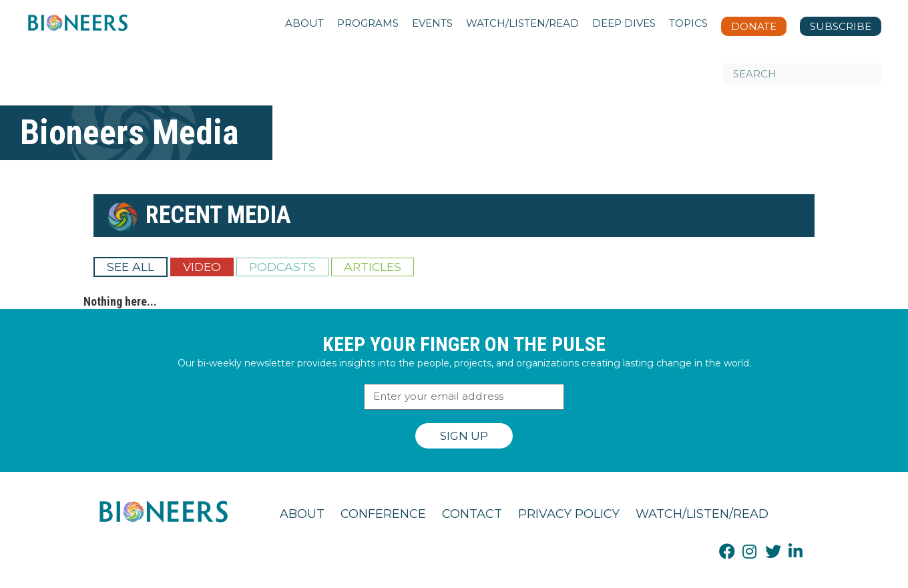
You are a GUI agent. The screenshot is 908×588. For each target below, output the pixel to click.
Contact (472, 514)
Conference (383, 514)
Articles (373, 267)
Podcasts (282, 267)
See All (131, 267)
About (302, 514)
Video (202, 267)
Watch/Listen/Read (702, 514)
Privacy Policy (569, 514)
